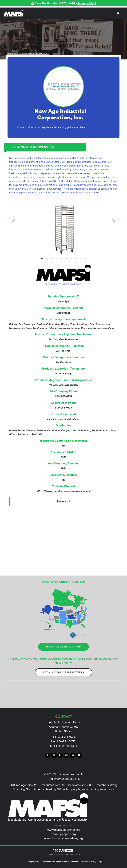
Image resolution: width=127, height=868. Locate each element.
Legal (100, 862)
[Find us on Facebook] (48, 755)
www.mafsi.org (64, 825)
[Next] (114, 223)
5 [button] (61, 259)
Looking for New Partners (64, 672)
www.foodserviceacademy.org (64, 838)
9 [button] (81, 259)
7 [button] (71, 259)
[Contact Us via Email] (79, 755)
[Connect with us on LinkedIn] (60, 755)
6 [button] (66, 259)
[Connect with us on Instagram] (66, 755)
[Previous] (13, 223)
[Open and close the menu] (73, 13)
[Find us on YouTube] (73, 755)
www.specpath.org (64, 834)
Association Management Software (63, 852)
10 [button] (85, 259)
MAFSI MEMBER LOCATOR (64, 647)
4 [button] (57, 259)
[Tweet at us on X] (54, 755)
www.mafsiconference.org (64, 830)
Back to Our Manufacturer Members (27, 53)
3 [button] (52, 259)
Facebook (64, 501)
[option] (64, 228)
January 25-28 (87, 3)
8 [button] (76, 259)
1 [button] (42, 259)
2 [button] (47, 259)
